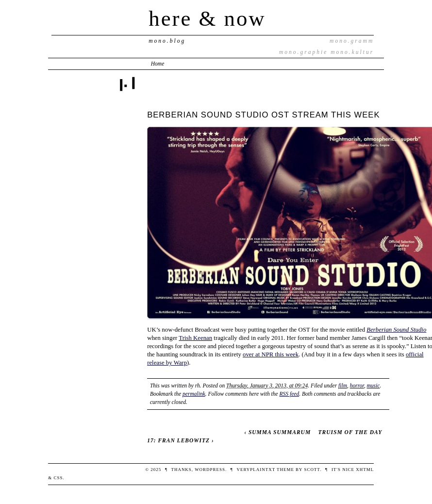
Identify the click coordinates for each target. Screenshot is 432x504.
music (374, 386)
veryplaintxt (256, 470)
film (343, 386)
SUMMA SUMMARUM (280, 432)
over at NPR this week (271, 354)
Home (158, 64)
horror (357, 386)
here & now (207, 18)
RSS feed (290, 394)
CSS (58, 478)
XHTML (365, 470)
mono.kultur (352, 52)
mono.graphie (303, 52)
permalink (194, 394)
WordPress (210, 470)
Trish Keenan (195, 338)
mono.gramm (352, 41)
